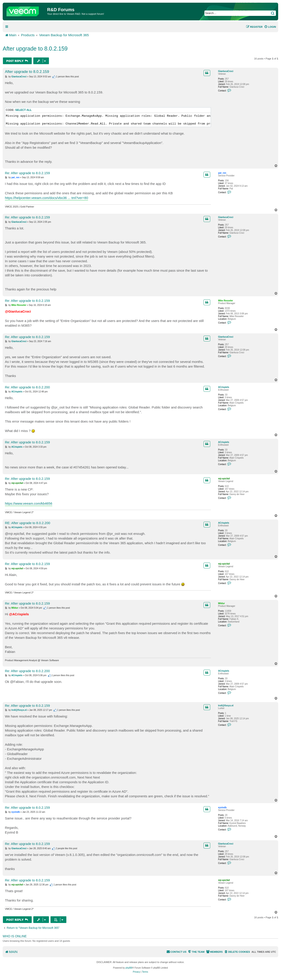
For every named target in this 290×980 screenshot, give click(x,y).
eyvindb (222, 807)
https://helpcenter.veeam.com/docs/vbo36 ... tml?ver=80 (46, 198)
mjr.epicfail (224, 479)
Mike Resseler (226, 301)
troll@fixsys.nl (226, 706)
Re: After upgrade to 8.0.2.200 (27, 387)
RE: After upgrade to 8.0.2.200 (28, 523)
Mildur (221, 603)
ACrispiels (224, 387)
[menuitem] (270, 27)
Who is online (15, 936)
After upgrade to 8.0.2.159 (35, 49)
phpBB (129, 968)
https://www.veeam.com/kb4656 (29, 503)
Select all (23, 110)
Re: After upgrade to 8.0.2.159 (27, 173)
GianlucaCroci (226, 71)
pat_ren (222, 173)
